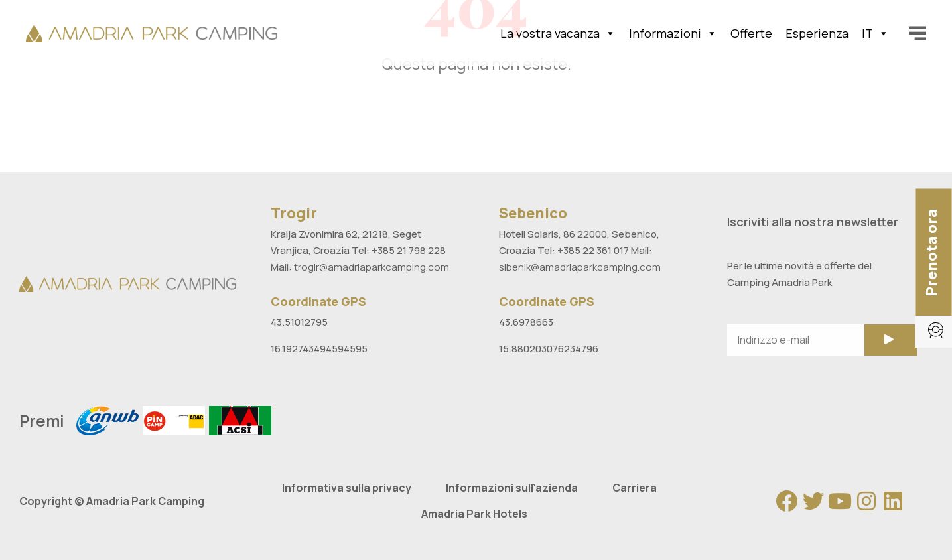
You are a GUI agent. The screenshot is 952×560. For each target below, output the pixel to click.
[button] (934, 253)
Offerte (751, 33)
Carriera (635, 488)
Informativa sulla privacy (347, 488)
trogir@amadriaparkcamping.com (372, 267)
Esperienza (817, 33)
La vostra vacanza (558, 33)
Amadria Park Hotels (474, 514)
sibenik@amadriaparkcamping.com (580, 267)
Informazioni (673, 33)
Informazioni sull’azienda (512, 488)
